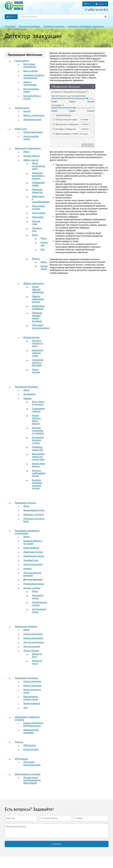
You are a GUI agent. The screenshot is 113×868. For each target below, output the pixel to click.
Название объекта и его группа (33, 542)
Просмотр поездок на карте (37, 343)
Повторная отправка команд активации (37, 317)
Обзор (26, 152)
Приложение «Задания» (26, 626)
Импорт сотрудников (33, 638)
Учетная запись (22, 108)
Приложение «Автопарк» (26, 678)
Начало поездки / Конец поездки (37, 419)
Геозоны (36, 259)
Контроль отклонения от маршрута (38, 430)
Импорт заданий (31, 651)
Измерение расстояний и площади (38, 176)
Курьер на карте (31, 749)
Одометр (28, 569)
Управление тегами (33, 119)
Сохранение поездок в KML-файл (38, 363)
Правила (27, 398)
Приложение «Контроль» (26, 387)
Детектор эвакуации (33, 580)
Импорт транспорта (33, 685)
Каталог (11, 17)
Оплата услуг (21, 129)
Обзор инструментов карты (39, 166)
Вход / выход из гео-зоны (38, 403)
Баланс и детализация (34, 115)
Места (35, 235)
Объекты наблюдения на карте (38, 299)
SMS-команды (21, 759)
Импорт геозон (44, 267)
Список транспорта (32, 681)
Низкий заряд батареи (39, 465)
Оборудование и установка (28, 774)
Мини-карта (38, 217)
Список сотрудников (33, 634)
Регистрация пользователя (30, 65)
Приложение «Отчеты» (25, 503)
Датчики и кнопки (32, 588)
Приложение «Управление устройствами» (86, 26)
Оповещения (30, 394)
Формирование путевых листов (31, 698)
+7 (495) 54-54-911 (96, 10)
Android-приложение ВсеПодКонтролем (33, 724)
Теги (43, 249)
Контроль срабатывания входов (39, 473)
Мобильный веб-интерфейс (31, 731)
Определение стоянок (34, 556)
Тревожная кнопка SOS (38, 448)
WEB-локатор (30, 745)
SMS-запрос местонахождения (41, 327)
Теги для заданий (32, 646)
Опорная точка (36, 223)
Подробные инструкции (54, 26)
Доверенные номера (33, 552)
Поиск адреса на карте (39, 207)
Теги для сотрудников (34, 642)
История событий (32, 156)
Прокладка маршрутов (37, 191)
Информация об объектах (38, 307)
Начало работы (22, 61)
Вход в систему (31, 71)
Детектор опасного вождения (32, 574)
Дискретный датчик (38, 597)
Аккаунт (27, 111)
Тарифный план (31, 560)
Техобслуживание (32, 703)
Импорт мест (44, 244)
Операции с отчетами (34, 514)
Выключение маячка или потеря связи (38, 457)
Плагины (19, 742)
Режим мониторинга (33, 564)
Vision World (10, 26)
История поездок (32, 337)
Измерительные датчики (40, 604)
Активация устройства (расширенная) (34, 76)
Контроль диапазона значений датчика (37, 484)
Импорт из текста (37, 662)
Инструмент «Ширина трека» (38, 353)
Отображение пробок (39, 184)
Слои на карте (39, 213)
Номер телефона (31, 548)
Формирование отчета (34, 510)
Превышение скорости (38, 410)
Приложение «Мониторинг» (28, 148)
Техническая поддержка (29, 26)
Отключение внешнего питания (38, 440)
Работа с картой (31, 160)
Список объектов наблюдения (38, 289)
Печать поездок (36, 371)
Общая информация (33, 132)
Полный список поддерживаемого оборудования (32, 780)
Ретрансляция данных (34, 584)
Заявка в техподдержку (30, 83)
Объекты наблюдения (34, 283)
